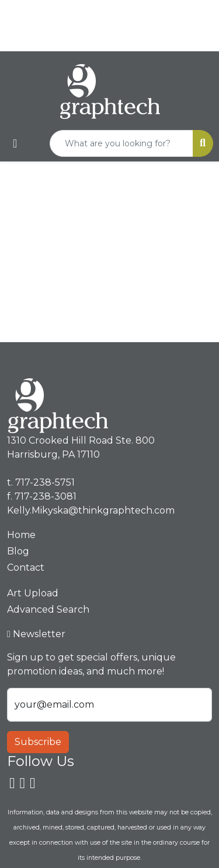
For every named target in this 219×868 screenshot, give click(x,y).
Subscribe (38, 742)
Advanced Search (48, 609)
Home (21, 535)
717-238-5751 (131, 13)
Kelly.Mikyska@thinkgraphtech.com (112, 38)
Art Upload (33, 593)
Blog (18, 551)
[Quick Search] (121, 143)
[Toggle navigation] (15, 143)
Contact (26, 567)
